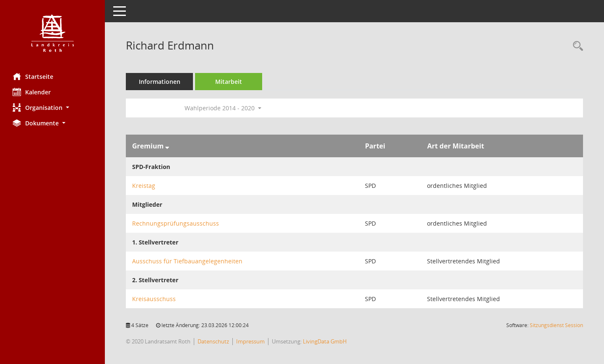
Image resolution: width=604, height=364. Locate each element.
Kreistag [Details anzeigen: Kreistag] (144, 186)
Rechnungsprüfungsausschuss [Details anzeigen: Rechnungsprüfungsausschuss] (176, 223)
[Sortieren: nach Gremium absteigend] (167, 146)
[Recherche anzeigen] (576, 46)
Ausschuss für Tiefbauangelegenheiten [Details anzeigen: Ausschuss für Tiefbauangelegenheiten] (187, 261)
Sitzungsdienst (556, 325)
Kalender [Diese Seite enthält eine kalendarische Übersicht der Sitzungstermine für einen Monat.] (32, 92)
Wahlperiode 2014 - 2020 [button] (223, 108)
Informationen (160, 82)
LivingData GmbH (325, 341)
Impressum (250, 341)
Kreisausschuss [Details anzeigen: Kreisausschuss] (154, 299)
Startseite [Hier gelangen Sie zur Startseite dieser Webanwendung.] (33, 76)
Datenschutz (213, 341)
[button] (52, 108)
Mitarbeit (229, 82)
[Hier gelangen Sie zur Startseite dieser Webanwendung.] (52, 33)
